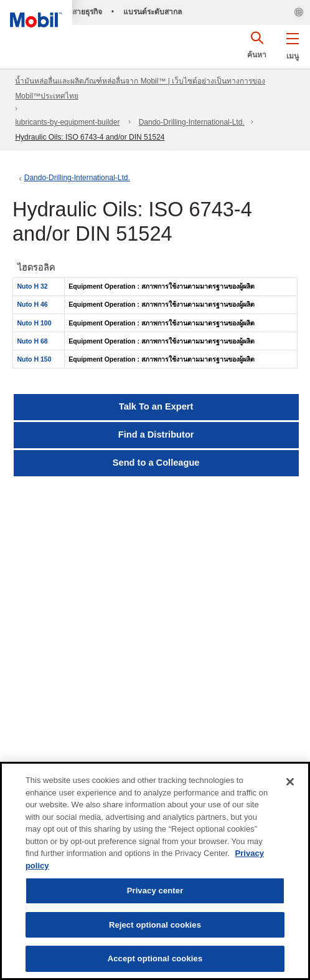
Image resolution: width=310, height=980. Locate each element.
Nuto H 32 (33, 286)
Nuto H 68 (33, 341)
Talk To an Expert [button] (156, 406)
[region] (155, 871)
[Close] (290, 782)
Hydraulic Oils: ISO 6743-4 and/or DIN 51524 (90, 137)
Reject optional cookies (155, 925)
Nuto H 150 (35, 359)
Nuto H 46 (33, 304)
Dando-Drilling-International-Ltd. (192, 122)
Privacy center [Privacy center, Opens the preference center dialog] (155, 891)
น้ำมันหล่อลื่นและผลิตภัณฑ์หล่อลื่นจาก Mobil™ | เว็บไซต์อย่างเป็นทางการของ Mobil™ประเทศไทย (140, 89)
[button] (292, 44)
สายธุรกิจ (87, 12)
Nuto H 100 (35, 323)
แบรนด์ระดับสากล (153, 12)
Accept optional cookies (155, 958)
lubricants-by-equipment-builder (67, 122)
